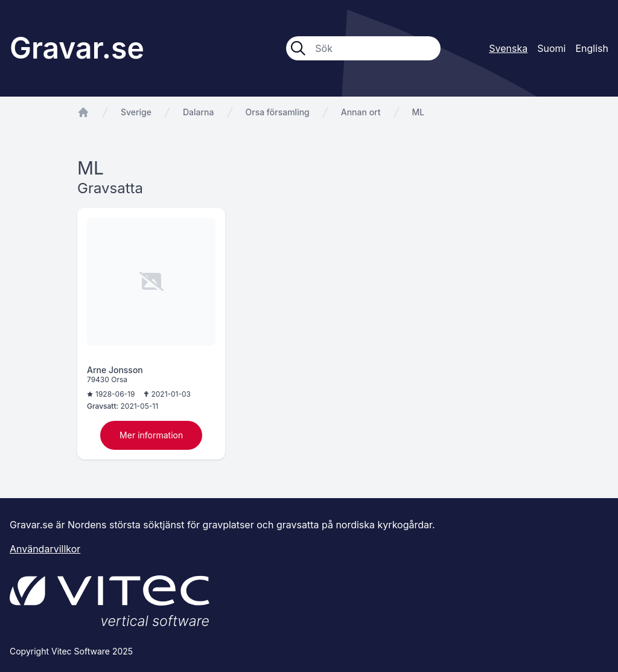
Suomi (551, 48)
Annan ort (361, 112)
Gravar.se (77, 48)
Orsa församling (278, 112)
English (592, 48)
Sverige (136, 112)
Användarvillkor (45, 549)
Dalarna (199, 112)
